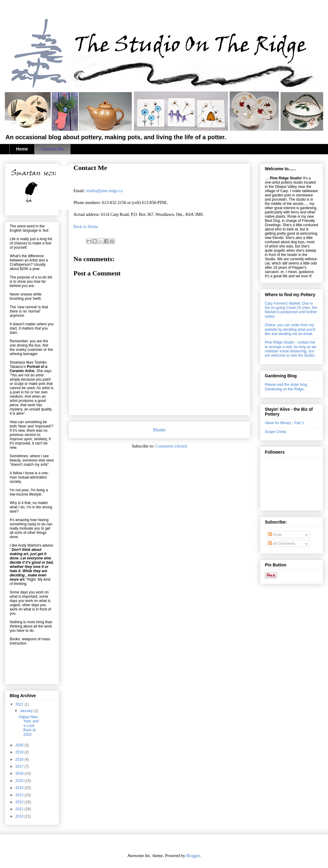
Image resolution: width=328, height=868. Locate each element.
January (27, 711)
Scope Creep (275, 432)
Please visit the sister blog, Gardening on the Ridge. (286, 387)
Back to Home (86, 227)
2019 (20, 752)
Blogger (193, 856)
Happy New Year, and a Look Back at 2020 (29, 726)
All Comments (282, 544)
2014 (20, 788)
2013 (20, 795)
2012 (20, 802)
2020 (20, 745)
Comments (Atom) (171, 446)
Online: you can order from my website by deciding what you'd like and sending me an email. (290, 329)
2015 (20, 781)
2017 (20, 766)
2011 (20, 809)
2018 (20, 759)
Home (22, 149)
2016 (20, 773)
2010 (20, 816)
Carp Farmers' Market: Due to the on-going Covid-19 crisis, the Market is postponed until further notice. (291, 310)
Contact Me (52, 149)
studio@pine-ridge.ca (104, 191)
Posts (275, 535)
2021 (20, 704)
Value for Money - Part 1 (284, 423)
